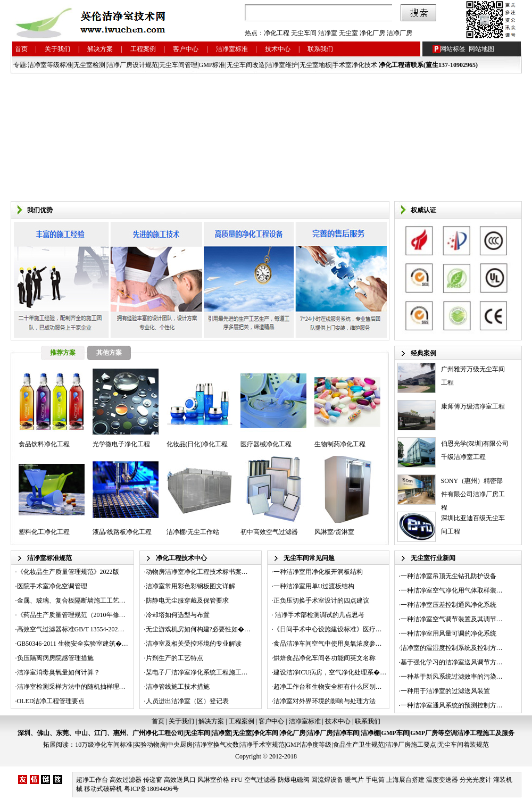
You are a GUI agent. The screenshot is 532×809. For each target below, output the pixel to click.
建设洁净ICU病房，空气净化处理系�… (330, 672)
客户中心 (186, 49)
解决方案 (100, 49)
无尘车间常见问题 (309, 558)
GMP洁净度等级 (309, 745)
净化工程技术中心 (181, 558)
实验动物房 (150, 745)
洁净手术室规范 (262, 745)
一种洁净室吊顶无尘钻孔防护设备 (448, 576)
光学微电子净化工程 (121, 444)
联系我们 (320, 49)
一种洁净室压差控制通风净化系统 (448, 605)
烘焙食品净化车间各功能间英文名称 (325, 658)
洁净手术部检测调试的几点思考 (319, 615)
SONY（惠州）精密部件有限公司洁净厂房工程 (473, 494)
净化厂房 (372, 33)
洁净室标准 (232, 49)
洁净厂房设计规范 (132, 65)
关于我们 (57, 49)
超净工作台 (92, 780)
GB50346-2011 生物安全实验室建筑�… (73, 644)
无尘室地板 (315, 65)
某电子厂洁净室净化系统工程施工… (197, 672)
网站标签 (453, 49)
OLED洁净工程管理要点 (51, 701)
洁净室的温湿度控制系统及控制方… (452, 648)
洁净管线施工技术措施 (178, 687)
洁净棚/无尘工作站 (193, 532)
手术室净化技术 (355, 65)
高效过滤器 (126, 780)
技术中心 (278, 49)
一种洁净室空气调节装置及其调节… (452, 619)
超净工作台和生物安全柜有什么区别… (328, 687)
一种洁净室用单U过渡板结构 (314, 586)
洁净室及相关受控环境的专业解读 (194, 644)
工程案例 (143, 49)
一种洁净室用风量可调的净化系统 (448, 633)
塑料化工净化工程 (44, 532)
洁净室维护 (282, 65)
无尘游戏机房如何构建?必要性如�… (198, 629)
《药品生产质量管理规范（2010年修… (71, 615)
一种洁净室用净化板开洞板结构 (318, 572)
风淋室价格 (213, 780)
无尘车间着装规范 (463, 745)
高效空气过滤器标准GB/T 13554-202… (71, 629)
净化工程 (277, 33)
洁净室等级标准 (50, 65)
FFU (237, 780)
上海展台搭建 (405, 780)
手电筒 (375, 780)
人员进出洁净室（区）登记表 (187, 701)
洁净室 (328, 33)
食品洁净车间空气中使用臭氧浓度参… (328, 644)
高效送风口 (180, 780)
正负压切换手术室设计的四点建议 (321, 601)
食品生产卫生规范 (359, 745)
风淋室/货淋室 (334, 532)
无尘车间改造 (246, 65)
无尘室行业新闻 (433, 558)
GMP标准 (212, 65)
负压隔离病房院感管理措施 (55, 658)
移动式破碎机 (103, 789)
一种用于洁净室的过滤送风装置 (445, 691)
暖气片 (354, 780)
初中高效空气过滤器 (269, 532)
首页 (21, 49)
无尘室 (348, 33)
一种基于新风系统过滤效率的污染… (452, 677)
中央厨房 (180, 745)
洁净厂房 (400, 33)
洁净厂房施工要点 (411, 745)
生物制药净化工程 (340, 444)
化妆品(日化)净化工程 (197, 444)
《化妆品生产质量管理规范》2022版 (68, 572)
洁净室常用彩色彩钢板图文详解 (190, 586)
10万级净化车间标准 (104, 745)
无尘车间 (304, 33)
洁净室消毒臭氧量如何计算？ (59, 672)
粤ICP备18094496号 (151, 789)
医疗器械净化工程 (266, 444)
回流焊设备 (327, 780)
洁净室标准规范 (49, 558)
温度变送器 (442, 780)
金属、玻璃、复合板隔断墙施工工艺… (71, 601)
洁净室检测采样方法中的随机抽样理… (71, 687)
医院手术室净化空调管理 (52, 586)
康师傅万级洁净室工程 (473, 406)
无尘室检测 (89, 65)
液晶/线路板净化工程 (122, 532)
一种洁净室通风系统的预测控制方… (452, 705)
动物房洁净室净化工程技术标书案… (197, 572)
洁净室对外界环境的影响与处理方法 (325, 701)
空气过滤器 (260, 780)
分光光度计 (476, 780)
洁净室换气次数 (217, 745)
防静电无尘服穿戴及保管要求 (187, 601)
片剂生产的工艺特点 (174, 658)
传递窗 (153, 780)
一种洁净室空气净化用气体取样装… (452, 590)
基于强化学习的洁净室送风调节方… (452, 662)
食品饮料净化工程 (44, 444)
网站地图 (481, 49)
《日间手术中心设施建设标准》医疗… (328, 629)
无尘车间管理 (178, 65)
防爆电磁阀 (294, 780)
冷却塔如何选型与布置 (178, 615)
